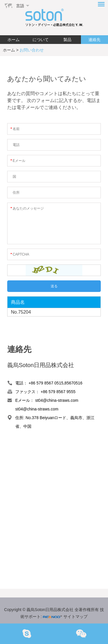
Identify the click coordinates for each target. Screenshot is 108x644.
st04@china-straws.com (57, 400)
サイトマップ (75, 617)
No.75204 (21, 312)
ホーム (14, 40)
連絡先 (94, 40)
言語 (20, 6)
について (41, 40)
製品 (67, 40)
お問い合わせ (32, 50)
